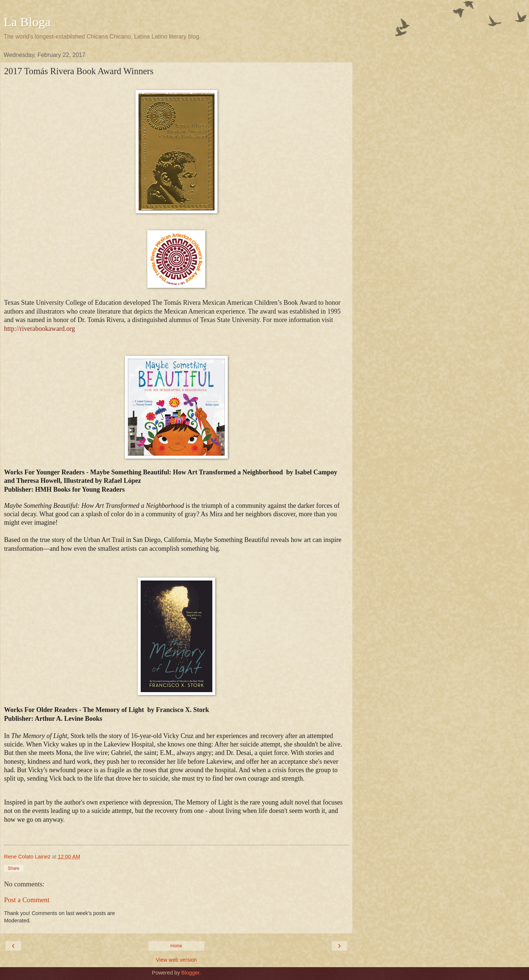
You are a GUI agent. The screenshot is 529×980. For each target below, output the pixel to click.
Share (14, 868)
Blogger (190, 973)
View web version (176, 960)
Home (176, 946)
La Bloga (27, 22)
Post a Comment (27, 900)
